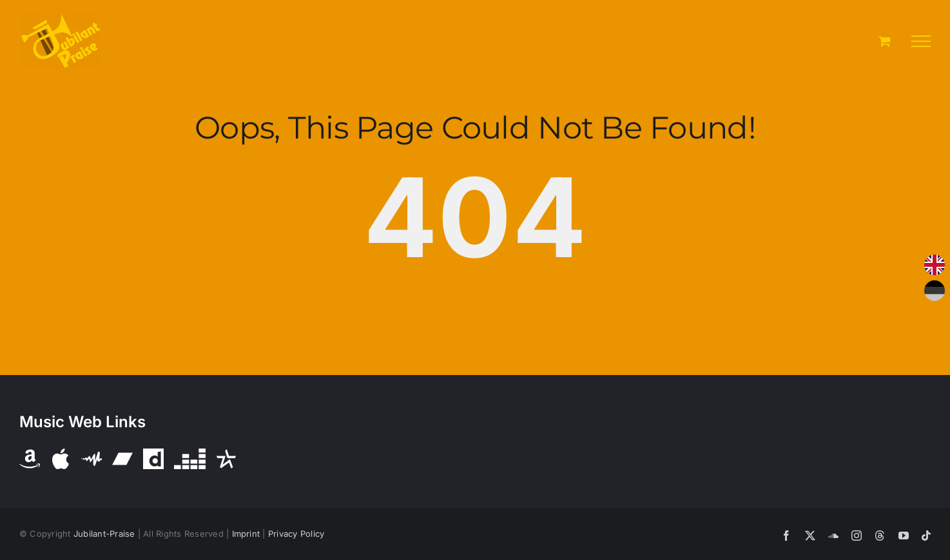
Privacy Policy (296, 534)
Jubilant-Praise (104, 534)
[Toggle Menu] (921, 41)
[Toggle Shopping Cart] (885, 41)
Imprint (246, 534)
